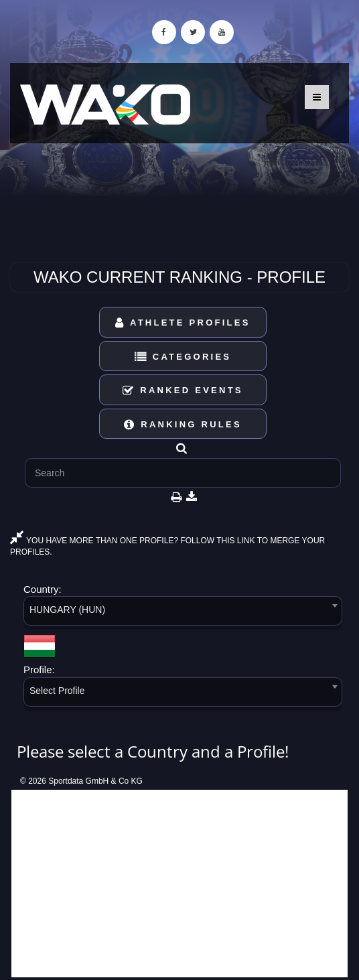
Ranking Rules (183, 424)
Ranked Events (183, 390)
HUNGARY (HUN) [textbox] (67, 610)
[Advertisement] (179, 884)
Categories (183, 357)
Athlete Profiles (183, 323)
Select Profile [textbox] (57, 691)
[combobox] (183, 613)
